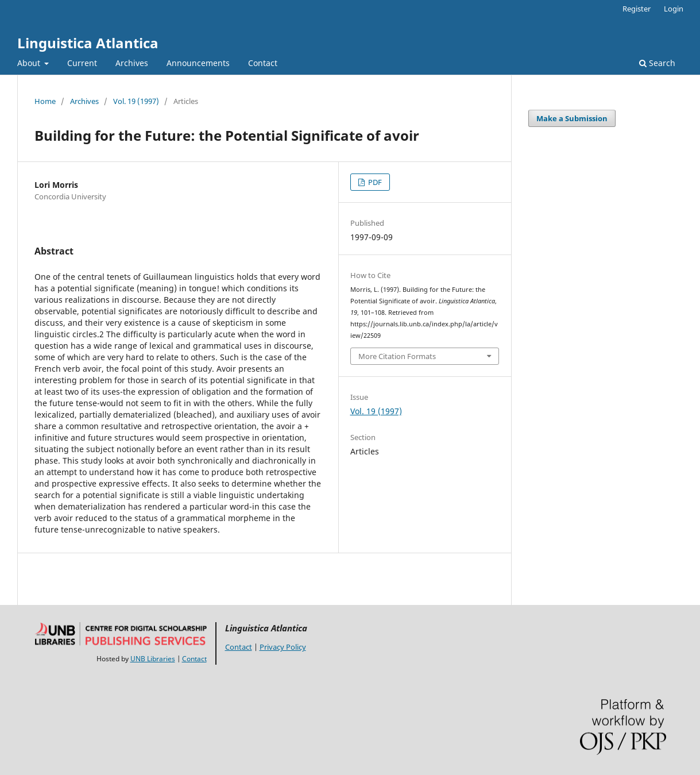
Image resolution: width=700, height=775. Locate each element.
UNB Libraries (153, 659)
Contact (263, 63)
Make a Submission (572, 118)
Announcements (198, 63)
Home (45, 101)
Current (82, 63)
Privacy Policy (283, 647)
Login (674, 9)
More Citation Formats (397, 356)
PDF (374, 182)
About (30, 63)
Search (657, 63)
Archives (132, 63)
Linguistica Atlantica (88, 43)
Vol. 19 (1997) (136, 101)
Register (637, 9)
